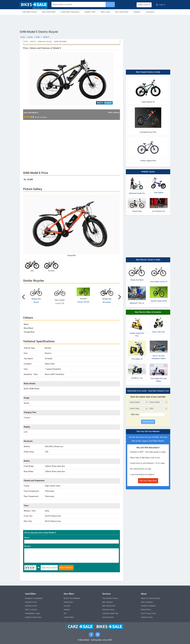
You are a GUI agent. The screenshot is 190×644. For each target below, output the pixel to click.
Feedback (152, 606)
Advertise (149, 602)
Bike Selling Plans (109, 606)
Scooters (67, 606)
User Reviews (60, 42)
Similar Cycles (45, 42)
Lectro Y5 (60, 303)
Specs (33, 42)
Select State (144, 5)
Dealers (137, 12)
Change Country (147, 617)
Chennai (28, 606)
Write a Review (114, 113)
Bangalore (29, 598)
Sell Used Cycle (108, 617)
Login (161, 5)
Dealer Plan (90, 12)
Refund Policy (146, 610)
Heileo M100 (83, 302)
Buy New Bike (122, 12)
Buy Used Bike (49, 12)
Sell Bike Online (30, 12)
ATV (65, 613)
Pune (35, 602)
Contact (144, 606)
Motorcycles (68, 602)
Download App (155, 598)
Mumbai (28, 602)
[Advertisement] (95, 22)
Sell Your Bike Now (148, 481)
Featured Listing (108, 610)
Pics (26, 42)
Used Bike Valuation (70, 12)
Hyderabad (38, 598)
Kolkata (28, 617)
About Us (144, 598)
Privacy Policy (151, 613)
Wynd (36, 302)
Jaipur (38, 613)
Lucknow (34, 610)
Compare (150, 12)
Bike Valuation (108, 602)
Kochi (35, 606)
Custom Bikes (69, 617)
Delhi (27, 610)
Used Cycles (37, 617)
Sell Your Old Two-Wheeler (148, 432)
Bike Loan (105, 12)
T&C (142, 613)
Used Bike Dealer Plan (110, 613)
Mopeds (67, 610)
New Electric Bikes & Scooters (148, 312)
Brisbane (107, 302)
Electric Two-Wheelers (72, 598)
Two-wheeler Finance (110, 598)
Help (143, 602)
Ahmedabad (30, 613)
